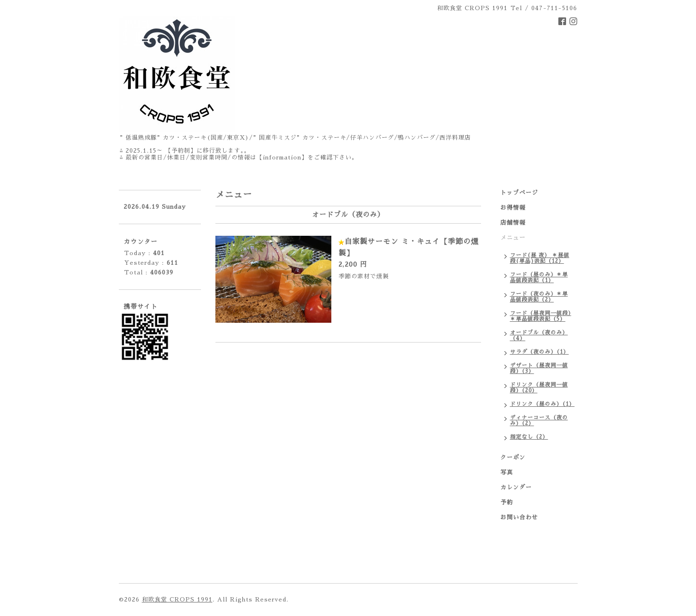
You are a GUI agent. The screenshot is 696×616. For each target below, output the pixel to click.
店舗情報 (513, 223)
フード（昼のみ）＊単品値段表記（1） (539, 278)
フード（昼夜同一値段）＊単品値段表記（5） (541, 316)
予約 (507, 502)
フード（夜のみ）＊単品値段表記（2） (539, 297)
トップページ (519, 193)
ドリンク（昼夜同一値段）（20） (539, 388)
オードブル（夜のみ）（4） (539, 336)
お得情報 (513, 208)
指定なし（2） (529, 437)
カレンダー (516, 487)
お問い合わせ (519, 517)
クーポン (513, 458)
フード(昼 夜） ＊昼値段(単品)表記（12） (540, 258)
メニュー (513, 238)
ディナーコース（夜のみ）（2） (539, 421)
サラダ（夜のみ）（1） (540, 352)
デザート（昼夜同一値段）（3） (539, 368)
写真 (507, 473)
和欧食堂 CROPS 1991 (177, 600)
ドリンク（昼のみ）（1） (542, 404)
